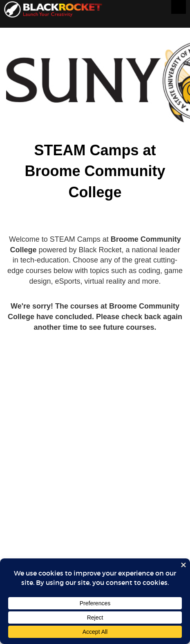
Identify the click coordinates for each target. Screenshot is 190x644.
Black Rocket (53, 11)
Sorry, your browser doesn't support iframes (95, 342)
